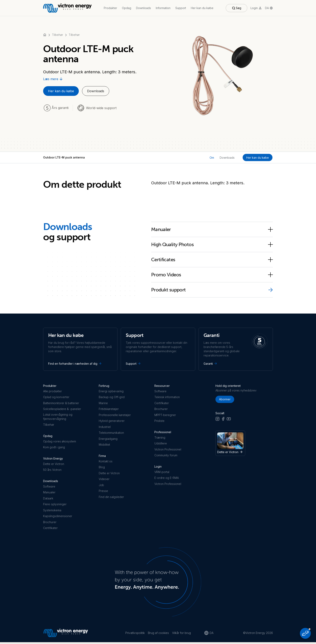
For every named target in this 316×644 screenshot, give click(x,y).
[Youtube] (229, 420)
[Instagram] (217, 420)
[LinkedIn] (234, 420)
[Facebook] (223, 420)
